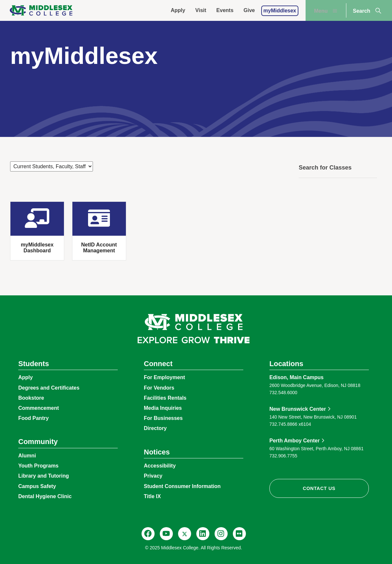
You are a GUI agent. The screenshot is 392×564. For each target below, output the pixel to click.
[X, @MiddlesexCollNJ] (185, 534)
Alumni (27, 456)
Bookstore (31, 398)
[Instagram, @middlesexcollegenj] (221, 534)
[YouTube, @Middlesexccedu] (166, 534)
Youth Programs (38, 466)
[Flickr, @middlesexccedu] (239, 534)
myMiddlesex (280, 11)
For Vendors (159, 388)
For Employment (164, 377)
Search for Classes (325, 168)
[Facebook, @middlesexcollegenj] (148, 534)
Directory (155, 428)
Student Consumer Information (182, 486)
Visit (201, 10)
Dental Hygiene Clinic (45, 496)
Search (368, 11)
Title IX (152, 496)
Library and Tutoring (44, 476)
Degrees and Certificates (49, 388)
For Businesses (163, 418)
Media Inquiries (163, 408)
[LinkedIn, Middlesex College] (203, 534)
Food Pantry (33, 418)
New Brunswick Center (298, 409)
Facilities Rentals (165, 398)
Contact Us (319, 488)
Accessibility (160, 466)
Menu (326, 11)
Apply (178, 10)
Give (249, 10)
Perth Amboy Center (294, 441)
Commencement (38, 408)
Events (225, 10)
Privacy (153, 476)
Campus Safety (37, 486)
